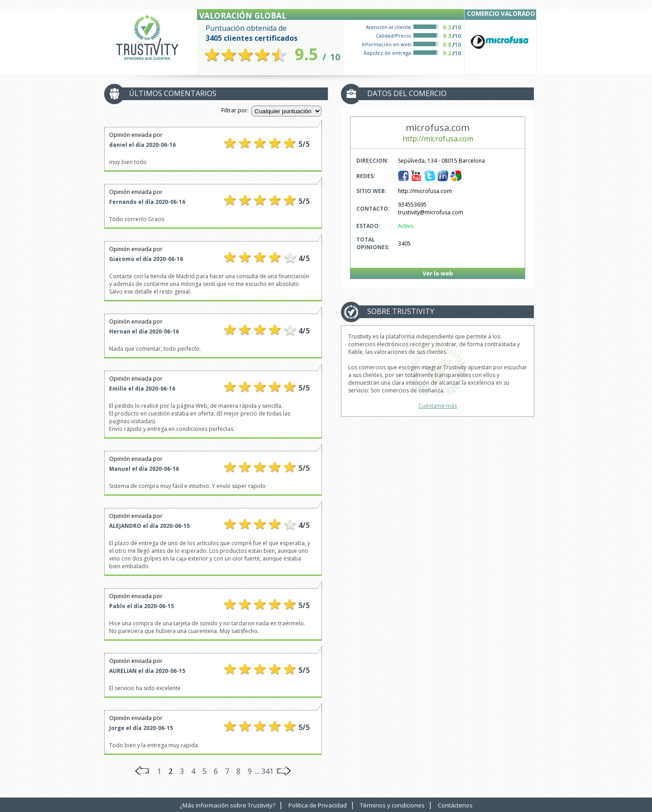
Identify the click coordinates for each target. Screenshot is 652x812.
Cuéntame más (438, 406)
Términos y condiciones (392, 805)
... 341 (264, 771)
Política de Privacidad (318, 805)
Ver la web (438, 273)
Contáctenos (455, 805)
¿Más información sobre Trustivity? (228, 805)
